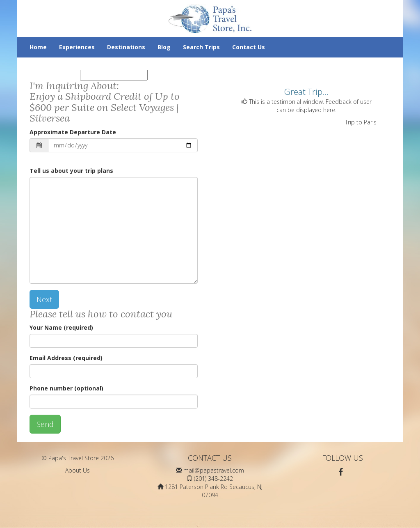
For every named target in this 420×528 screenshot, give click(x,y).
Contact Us (249, 47)
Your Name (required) (61, 327)
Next (44, 299)
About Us (78, 470)
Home (38, 47)
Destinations (126, 47)
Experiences (77, 47)
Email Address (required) (66, 358)
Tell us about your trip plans (71, 171)
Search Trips (201, 47)
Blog (164, 47)
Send (45, 424)
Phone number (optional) (66, 388)
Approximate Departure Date (73, 132)
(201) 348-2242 (213, 479)
